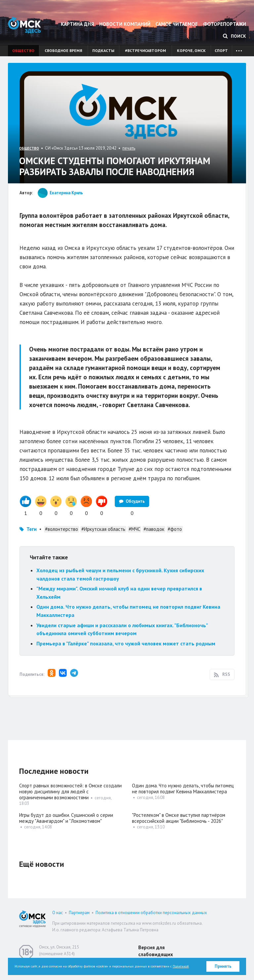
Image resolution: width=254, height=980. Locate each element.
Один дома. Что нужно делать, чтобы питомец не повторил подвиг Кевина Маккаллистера (183, 789)
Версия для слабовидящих (156, 951)
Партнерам (79, 913)
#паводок (154, 529)
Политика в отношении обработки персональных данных (151, 913)
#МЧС (134, 529)
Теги (32, 529)
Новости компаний (125, 24)
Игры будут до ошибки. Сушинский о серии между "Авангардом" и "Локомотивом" (66, 818)
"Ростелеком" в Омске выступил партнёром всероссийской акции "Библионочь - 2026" (179, 818)
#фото (175, 529)
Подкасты (103, 50)
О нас (58, 913)
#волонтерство (62, 529)
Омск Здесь (24, 25)
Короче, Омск (191, 50)
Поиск (234, 36)
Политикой (181, 966)
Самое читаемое (177, 24)
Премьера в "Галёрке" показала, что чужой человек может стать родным (126, 643)
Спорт (221, 50)
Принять (223, 966)
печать (129, 148)
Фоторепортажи (225, 24)
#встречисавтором (146, 50)
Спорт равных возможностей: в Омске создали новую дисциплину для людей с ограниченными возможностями (70, 792)
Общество (23, 50)
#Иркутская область (103, 529)
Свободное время (63, 50)
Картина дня (77, 24)
